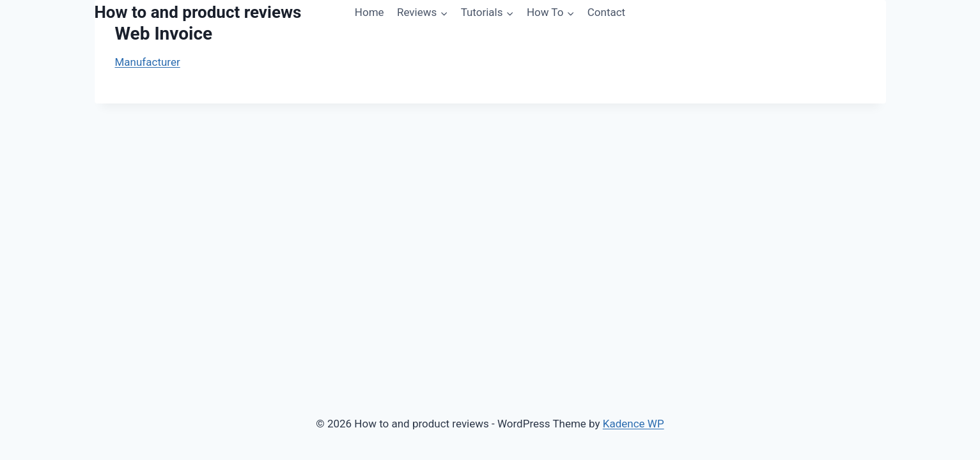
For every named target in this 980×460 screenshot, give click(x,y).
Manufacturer (148, 62)
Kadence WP (634, 424)
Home (369, 12)
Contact (606, 12)
